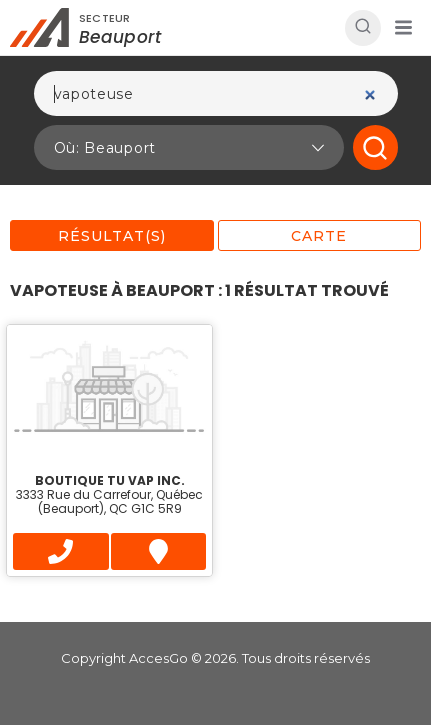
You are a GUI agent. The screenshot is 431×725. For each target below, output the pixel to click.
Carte (319, 236)
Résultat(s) (112, 236)
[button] (403, 28)
